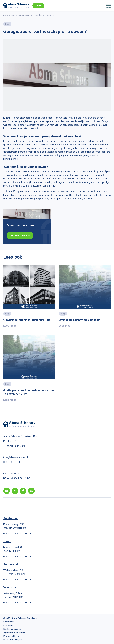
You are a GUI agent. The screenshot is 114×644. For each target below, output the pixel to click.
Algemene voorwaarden (15, 633)
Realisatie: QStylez (13, 640)
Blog (13, 15)
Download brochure (20, 235)
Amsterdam (11, 519)
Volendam (10, 588)
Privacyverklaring (11, 636)
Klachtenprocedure (12, 629)
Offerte (38, 6)
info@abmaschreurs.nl (16, 457)
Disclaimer (8, 625)
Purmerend (11, 565)
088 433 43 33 (12, 462)
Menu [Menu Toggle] (108, 6)
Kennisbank (9, 622)
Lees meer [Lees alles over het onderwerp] (29, 299)
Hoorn (7, 542)
